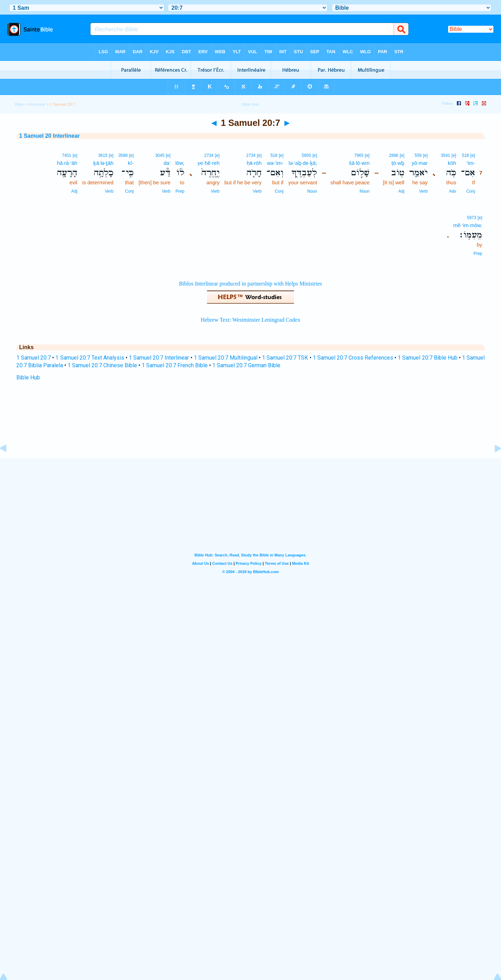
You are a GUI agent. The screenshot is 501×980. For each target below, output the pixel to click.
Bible (19, 104)
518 (466, 155)
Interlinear (37, 104)
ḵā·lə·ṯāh (103, 163)
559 (418, 155)
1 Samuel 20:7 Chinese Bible (102, 365)
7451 (67, 155)
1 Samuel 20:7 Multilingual (226, 358)
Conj (471, 191)
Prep (180, 191)
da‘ (167, 163)
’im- (471, 163)
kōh (452, 163)
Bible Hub (28, 377)
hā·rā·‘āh (67, 163)
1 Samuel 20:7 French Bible (175, 365)
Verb (423, 191)
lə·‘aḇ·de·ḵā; (303, 163)
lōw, (180, 163)
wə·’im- (275, 163)
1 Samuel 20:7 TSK (285, 358)
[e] (473, 155)
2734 (251, 155)
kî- (131, 163)
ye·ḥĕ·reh (209, 163)
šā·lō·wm (359, 163)
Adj (401, 191)
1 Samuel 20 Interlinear (49, 136)
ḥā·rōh (254, 163)
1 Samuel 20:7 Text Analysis (90, 358)
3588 (123, 155)
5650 (306, 155)
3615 (103, 155)
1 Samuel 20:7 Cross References (353, 358)
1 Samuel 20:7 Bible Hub (427, 358)
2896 (394, 155)
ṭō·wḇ (398, 163)
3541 (446, 155)
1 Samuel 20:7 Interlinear (159, 358)
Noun (364, 191)
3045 (160, 155)
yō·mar (420, 163)
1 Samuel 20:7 (34, 358)
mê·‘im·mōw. (468, 225)
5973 (472, 218)
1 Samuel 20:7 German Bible (246, 365)
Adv (452, 191)
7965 (359, 155)
